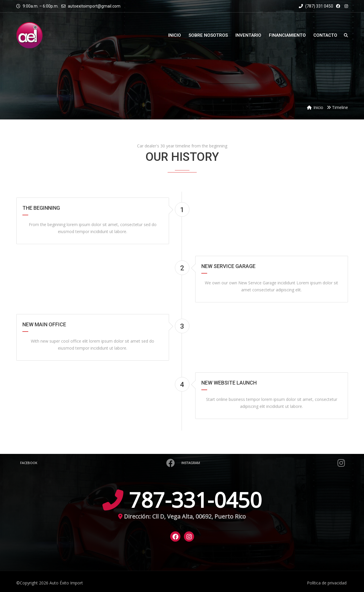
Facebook (98, 463)
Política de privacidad (327, 583)
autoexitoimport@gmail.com (94, 6)
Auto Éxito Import (66, 583)
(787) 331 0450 (316, 6)
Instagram (264, 463)
